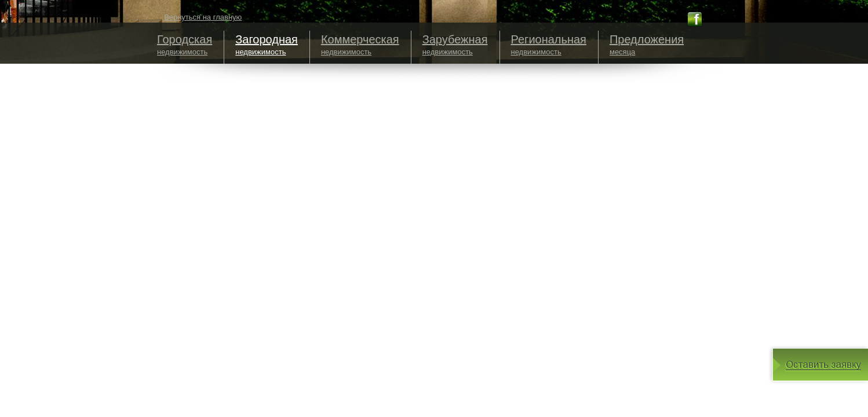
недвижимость (185, 45)
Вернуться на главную (203, 17)
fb (695, 19)
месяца (647, 45)
